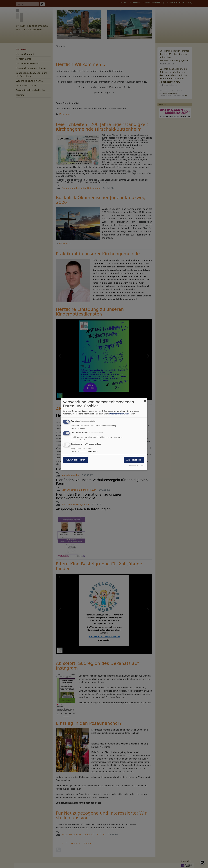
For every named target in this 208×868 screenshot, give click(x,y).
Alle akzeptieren (134, 460)
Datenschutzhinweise (119, 414)
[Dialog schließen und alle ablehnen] (145, 400)
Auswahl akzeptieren (75, 460)
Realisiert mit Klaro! (137, 466)
